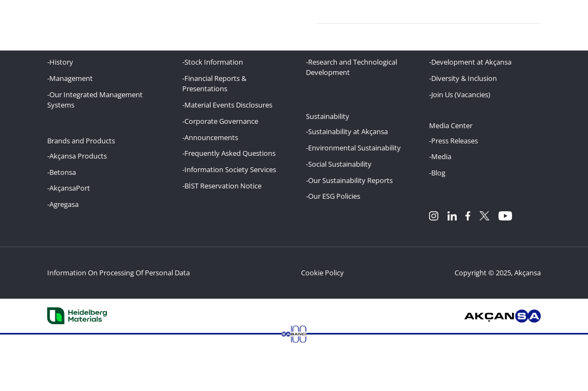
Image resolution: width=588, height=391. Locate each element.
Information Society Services (230, 169)
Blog (438, 173)
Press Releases (455, 141)
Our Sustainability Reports (350, 180)
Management (71, 78)
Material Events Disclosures (228, 105)
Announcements (211, 137)
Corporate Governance (221, 121)
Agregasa (64, 204)
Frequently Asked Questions (230, 153)
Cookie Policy (322, 273)
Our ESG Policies (334, 196)
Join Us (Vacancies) (461, 94)
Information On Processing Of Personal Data (119, 273)
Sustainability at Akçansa (348, 131)
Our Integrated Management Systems (95, 100)
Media (441, 156)
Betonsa (63, 172)
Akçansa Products (78, 156)
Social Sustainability (340, 164)
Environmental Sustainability (354, 148)
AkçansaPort (70, 188)
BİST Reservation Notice (223, 186)
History (61, 62)
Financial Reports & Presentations (214, 83)
